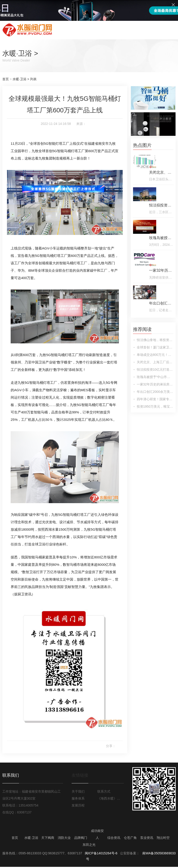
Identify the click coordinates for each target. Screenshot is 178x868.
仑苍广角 (130, 838)
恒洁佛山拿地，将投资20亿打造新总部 (155, 340)
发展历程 (78, 805)
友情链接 (80, 775)
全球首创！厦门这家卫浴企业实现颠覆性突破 (155, 347)
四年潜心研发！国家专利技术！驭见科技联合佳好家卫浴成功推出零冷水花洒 (155, 399)
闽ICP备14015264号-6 (101, 853)
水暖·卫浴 (17, 53)
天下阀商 (48, 838)
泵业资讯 (147, 838)
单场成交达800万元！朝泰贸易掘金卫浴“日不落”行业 (155, 355)
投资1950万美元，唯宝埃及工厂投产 (155, 406)
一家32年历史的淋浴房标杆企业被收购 (155, 384)
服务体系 (78, 798)
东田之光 (89, 845)
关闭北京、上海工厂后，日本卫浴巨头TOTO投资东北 (155, 362)
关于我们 (78, 791)
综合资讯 (114, 838)
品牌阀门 (81, 838)
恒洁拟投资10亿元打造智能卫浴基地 (155, 369)
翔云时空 (163, 838)
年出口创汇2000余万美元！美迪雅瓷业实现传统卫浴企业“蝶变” (155, 392)
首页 (6, 79)
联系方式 (104, 791)
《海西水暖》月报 (110, 798)
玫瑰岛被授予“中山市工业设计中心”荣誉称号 (155, 377)
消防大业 (64, 838)
